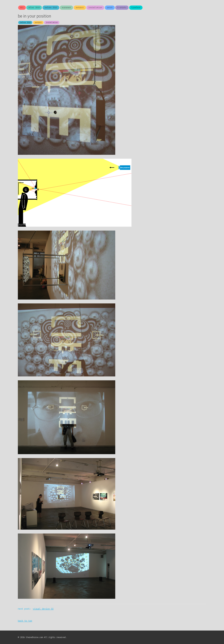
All (22, 7)
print (110, 7)
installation (95, 7)
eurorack (66, 7)
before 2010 (51, 7)
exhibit (80, 7)
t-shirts (122, 7)
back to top (25, 621)
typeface (136, 7)
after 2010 (34, 7)
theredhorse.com (35, 637)
